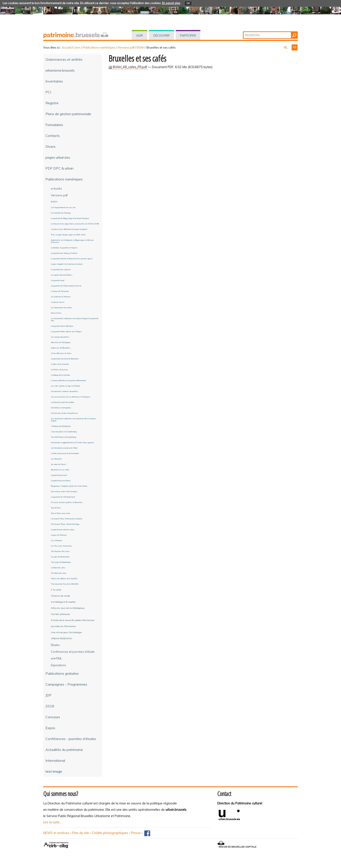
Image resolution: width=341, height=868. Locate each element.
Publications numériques (99, 47)
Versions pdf (126, 47)
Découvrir (161, 35)
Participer (188, 35)
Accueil (67, 47)
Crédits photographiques (110, 833)
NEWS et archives (56, 833)
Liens (77, 47)
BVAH (140, 47)
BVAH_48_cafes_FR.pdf (128, 67)
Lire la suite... (52, 822)
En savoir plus (171, 3)
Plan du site (81, 833)
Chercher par (243, 32)
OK (188, 3)
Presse (136, 833)
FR (295, 47)
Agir (140, 35)
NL (286, 47)
